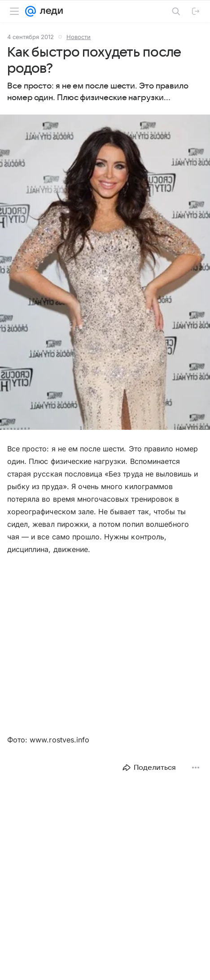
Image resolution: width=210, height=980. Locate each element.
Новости (79, 37)
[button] (105, 273)
